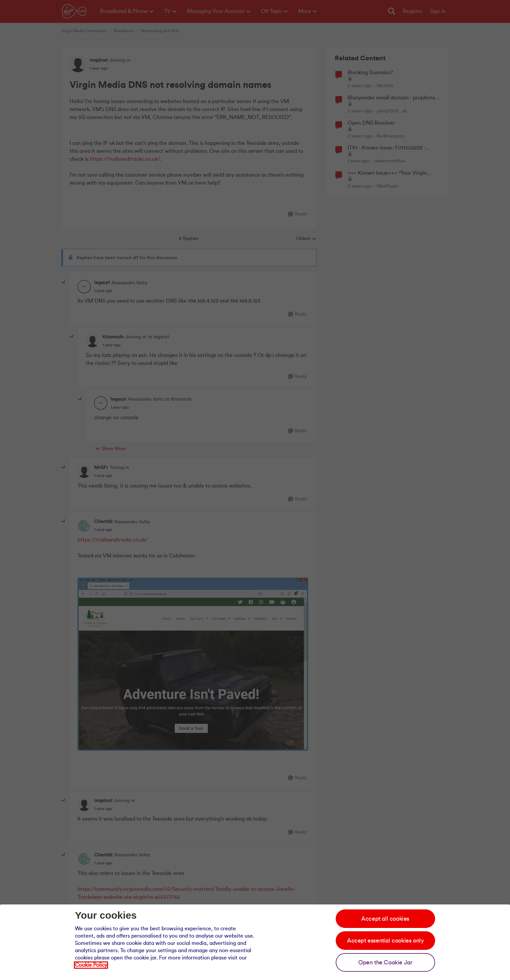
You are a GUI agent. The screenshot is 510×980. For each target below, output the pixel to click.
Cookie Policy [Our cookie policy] (91, 965)
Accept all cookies (385, 919)
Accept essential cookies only (385, 941)
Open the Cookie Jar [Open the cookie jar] (385, 962)
